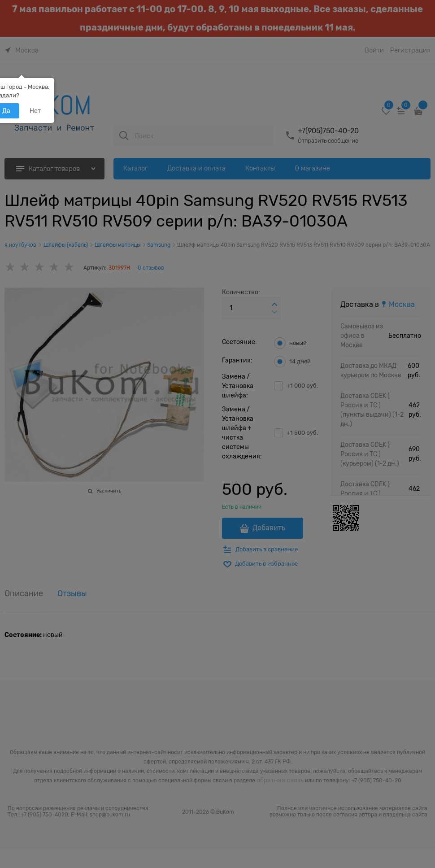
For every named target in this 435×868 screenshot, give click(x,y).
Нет (35, 111)
